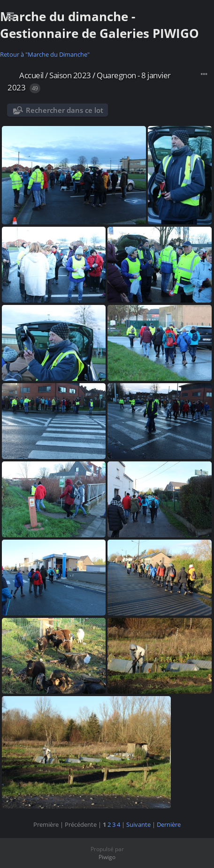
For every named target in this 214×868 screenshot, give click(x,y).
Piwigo (107, 857)
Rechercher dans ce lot (65, 110)
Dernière (169, 824)
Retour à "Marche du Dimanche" (45, 54)
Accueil (31, 75)
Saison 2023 (70, 75)
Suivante (138, 824)
